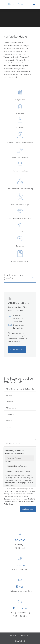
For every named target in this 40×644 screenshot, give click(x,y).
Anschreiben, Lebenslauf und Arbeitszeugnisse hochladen (15, 452)
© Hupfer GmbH (20, 641)
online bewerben (17, 349)
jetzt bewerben (28, 509)
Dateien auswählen (16, 472)
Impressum (14, 635)
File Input (8, 462)
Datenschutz (26, 635)
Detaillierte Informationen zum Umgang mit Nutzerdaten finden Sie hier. (19, 502)
